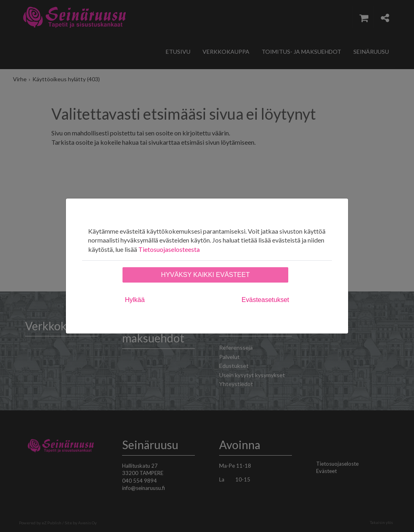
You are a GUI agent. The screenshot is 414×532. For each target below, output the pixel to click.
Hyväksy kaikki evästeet (205, 275)
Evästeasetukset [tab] (265, 300)
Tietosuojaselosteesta (169, 249)
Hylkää (135, 300)
